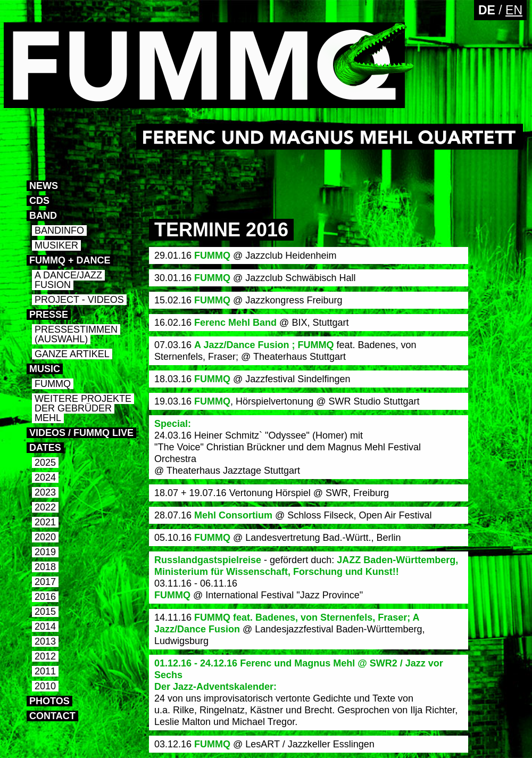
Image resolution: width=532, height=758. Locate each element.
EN (514, 10)
